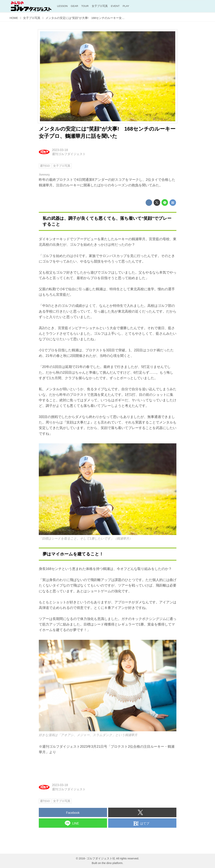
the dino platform (112, 863)
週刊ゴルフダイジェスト (69, 154)
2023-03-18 (60, 150)
